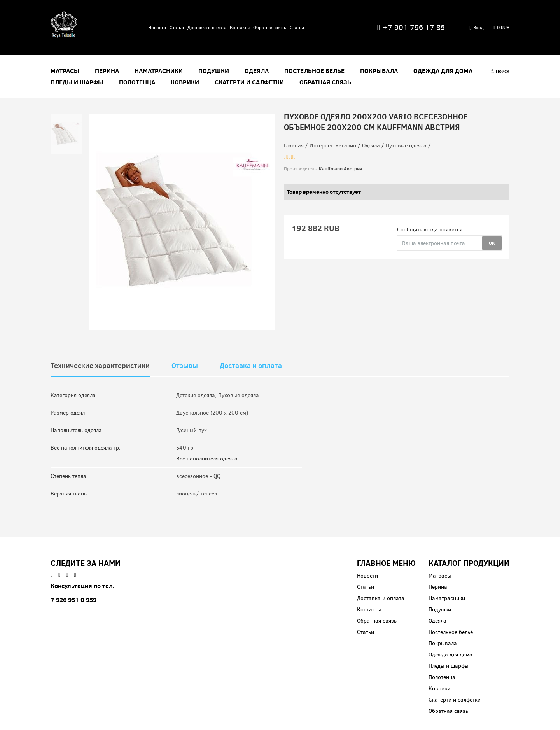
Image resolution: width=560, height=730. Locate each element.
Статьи (177, 28)
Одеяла (257, 71)
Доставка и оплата (207, 28)
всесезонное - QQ (198, 476)
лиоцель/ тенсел (197, 494)
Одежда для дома (443, 71)
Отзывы (185, 366)
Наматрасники (159, 71)
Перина (107, 71)
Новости (157, 28)
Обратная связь (270, 28)
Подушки (214, 71)
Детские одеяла (196, 395)
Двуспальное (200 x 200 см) (212, 413)
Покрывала (379, 71)
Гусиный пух (192, 430)
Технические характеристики (100, 366)
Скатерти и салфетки (249, 82)
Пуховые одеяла (239, 395)
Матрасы (65, 71)
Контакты (240, 28)
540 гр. (185, 448)
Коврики (185, 82)
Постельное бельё (314, 71)
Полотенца (137, 82)
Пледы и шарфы (77, 82)
